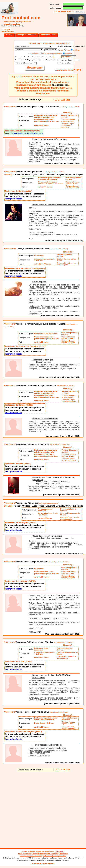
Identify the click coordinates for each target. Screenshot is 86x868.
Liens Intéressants (38, 854)
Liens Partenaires (24, 854)
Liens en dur (63, 854)
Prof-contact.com (38, 852)
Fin (68, 99)
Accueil (9, 35)
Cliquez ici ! (60, 852)
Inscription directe (13, 199)
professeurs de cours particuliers (55, 856)
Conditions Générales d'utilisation (43, 860)
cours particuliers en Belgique (71, 858)
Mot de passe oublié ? (64, 12)
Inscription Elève (48, 35)
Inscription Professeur (27, 35)
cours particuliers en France (47, 858)
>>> (63, 99)
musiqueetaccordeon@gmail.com (27, 133)
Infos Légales (62, 860)
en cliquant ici (60, 85)
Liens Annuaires (52, 854)
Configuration (23, 860)
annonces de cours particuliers (31, 856)
